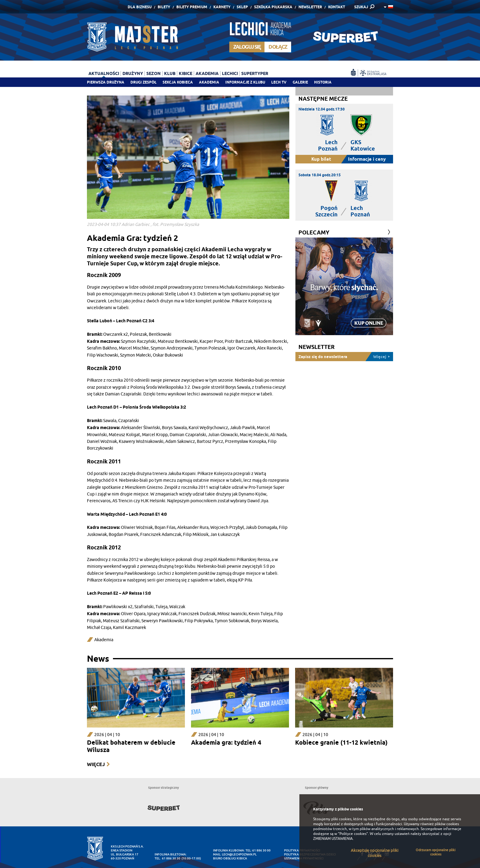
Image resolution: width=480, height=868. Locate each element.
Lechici (230, 73)
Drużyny (133, 73)
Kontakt (337, 7)
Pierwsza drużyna (106, 82)
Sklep (242, 7)
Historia (323, 82)
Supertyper (255, 73)
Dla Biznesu (140, 7)
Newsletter (310, 7)
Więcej (96, 764)
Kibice (186, 73)
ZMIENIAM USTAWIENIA (333, 839)
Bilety (164, 7)
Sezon (154, 73)
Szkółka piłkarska (273, 7)
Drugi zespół (143, 82)
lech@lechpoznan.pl (239, 854)
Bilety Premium (192, 7)
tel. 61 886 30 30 (167, 858)
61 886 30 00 (261, 850)
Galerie (300, 82)
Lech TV (279, 82)
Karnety (222, 7)
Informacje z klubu (245, 82)
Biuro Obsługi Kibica (230, 858)
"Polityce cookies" (353, 834)
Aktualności (104, 73)
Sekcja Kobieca (178, 82)
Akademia (209, 82)
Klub (170, 73)
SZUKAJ (361, 7)
